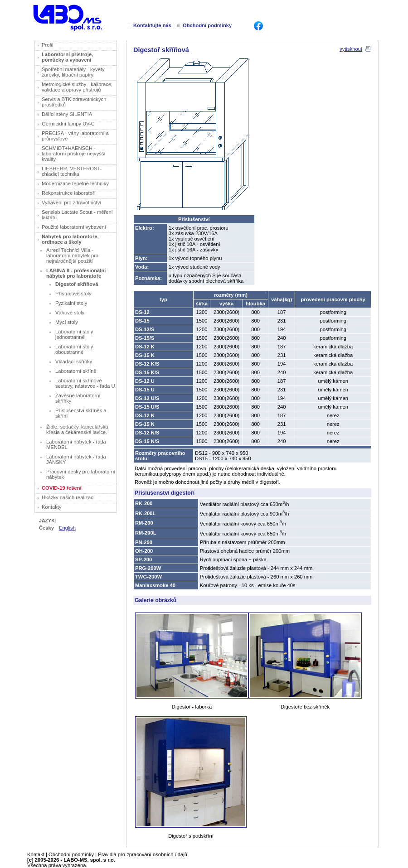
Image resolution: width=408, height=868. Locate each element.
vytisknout (351, 49)
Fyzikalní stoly (71, 303)
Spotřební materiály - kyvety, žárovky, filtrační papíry (74, 72)
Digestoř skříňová (77, 284)
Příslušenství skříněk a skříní (81, 413)
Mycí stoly (67, 322)
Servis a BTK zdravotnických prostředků (74, 102)
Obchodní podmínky (71, 854)
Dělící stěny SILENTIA (67, 114)
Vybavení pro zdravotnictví (71, 203)
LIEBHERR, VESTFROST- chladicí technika (72, 171)
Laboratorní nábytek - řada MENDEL (76, 444)
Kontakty (52, 507)
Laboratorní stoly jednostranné (74, 334)
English (67, 528)
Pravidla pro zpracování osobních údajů (143, 854)
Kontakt (36, 854)
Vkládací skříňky (74, 362)
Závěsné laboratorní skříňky (78, 398)
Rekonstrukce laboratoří (69, 193)
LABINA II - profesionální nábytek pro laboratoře (76, 273)
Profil (48, 45)
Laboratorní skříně (76, 371)
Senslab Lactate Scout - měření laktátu (77, 215)
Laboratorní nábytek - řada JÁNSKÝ (76, 459)
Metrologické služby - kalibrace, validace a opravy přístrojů (77, 87)
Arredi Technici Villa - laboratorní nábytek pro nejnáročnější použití (72, 256)
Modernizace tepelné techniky (75, 183)
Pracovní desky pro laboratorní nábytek (81, 474)
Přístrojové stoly (73, 294)
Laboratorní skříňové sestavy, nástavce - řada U (85, 383)
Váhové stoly (70, 313)
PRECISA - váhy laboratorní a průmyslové (75, 136)
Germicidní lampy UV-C (68, 124)
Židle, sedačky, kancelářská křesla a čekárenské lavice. (77, 429)
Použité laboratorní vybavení (74, 227)
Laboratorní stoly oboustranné (74, 349)
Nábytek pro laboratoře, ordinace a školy (70, 239)
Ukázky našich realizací (68, 497)
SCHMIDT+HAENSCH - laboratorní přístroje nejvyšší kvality (74, 154)
